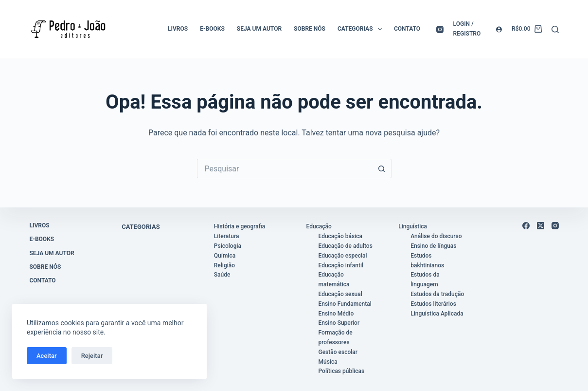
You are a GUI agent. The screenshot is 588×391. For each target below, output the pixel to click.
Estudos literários (433, 304)
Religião (224, 265)
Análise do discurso (436, 236)
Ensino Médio (336, 313)
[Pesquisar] (555, 29)
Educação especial (343, 256)
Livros (178, 29)
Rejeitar (92, 356)
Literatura (227, 236)
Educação (319, 226)
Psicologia (228, 246)
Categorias (362, 29)
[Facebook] (526, 226)
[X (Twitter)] (541, 226)
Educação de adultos (346, 246)
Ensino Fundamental (345, 304)
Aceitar (47, 356)
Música (328, 361)
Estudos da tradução (437, 294)
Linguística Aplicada (437, 313)
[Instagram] (440, 29)
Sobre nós (310, 29)
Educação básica (341, 236)
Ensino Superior (339, 323)
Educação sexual (340, 294)
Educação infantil (341, 265)
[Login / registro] (478, 29)
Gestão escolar (338, 352)
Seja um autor (259, 29)
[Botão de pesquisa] (382, 168)
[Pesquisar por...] (285, 168)
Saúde (222, 275)
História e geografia (240, 226)
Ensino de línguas (433, 246)
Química (225, 256)
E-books (212, 29)
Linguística (413, 226)
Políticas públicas (342, 371)
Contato (407, 29)
